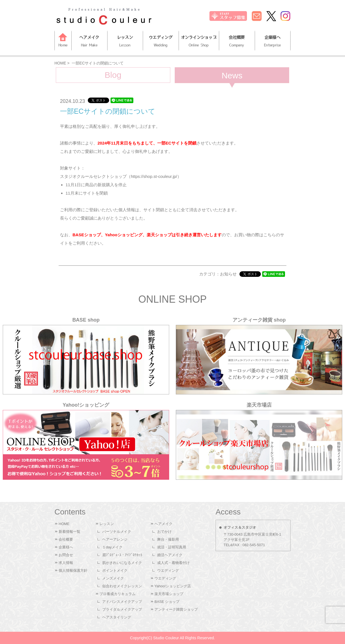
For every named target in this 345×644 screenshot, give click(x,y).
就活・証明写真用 (172, 547)
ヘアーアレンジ (115, 539)
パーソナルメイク (117, 532)
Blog (113, 75)
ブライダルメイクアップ (122, 609)
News (232, 75)
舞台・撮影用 (168, 539)
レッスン (125, 42)
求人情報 (66, 563)
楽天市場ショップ (169, 594)
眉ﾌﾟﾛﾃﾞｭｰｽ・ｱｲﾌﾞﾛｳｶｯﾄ (122, 555)
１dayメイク (112, 547)
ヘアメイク (89, 42)
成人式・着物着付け (173, 563)
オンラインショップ (199, 42)
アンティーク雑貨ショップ (176, 609)
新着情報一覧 (69, 532)
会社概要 (237, 42)
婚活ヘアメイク (170, 555)
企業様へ (272, 42)
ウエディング (161, 42)
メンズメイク (113, 578)
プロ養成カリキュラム (117, 594)
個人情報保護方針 (73, 570)
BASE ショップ (167, 602)
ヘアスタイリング (117, 617)
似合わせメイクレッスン (122, 586)
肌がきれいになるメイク (122, 563)
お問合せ (66, 555)
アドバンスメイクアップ (122, 602)
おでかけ (164, 532)
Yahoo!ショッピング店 (173, 586)
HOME (60, 63)
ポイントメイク (115, 570)
